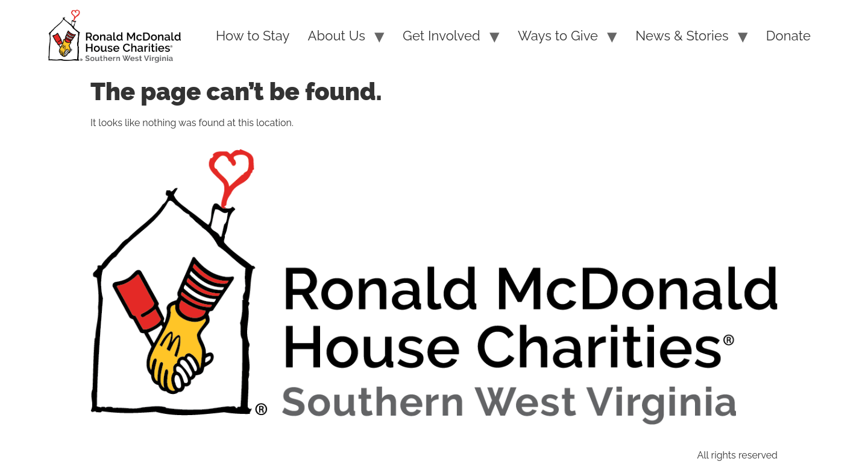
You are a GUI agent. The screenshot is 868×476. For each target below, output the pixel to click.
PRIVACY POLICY (143, 455)
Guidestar (469, 455)
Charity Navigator (382, 455)
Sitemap (225, 455)
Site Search (292, 455)
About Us (337, 36)
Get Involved (442, 36)
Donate (788, 36)
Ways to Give (558, 36)
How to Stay (253, 36)
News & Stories (682, 36)
